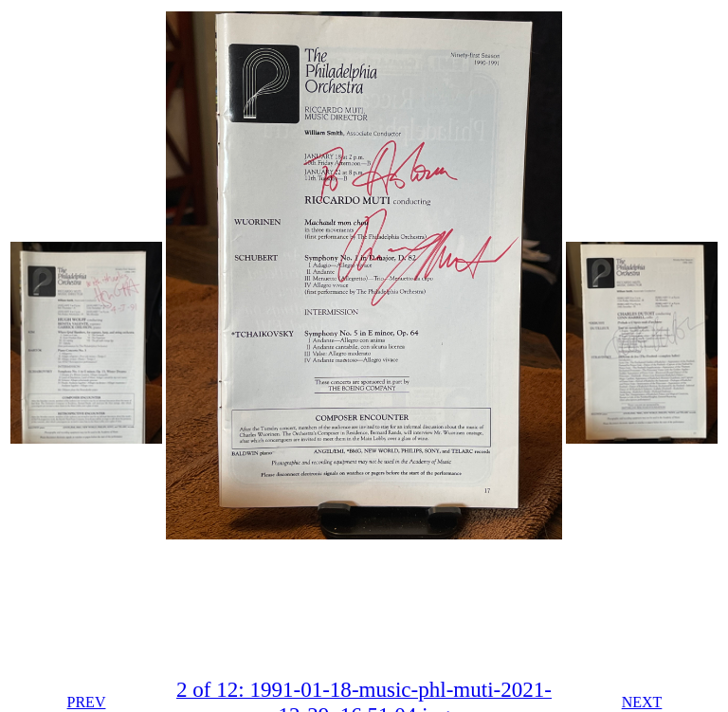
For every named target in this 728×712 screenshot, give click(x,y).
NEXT (642, 702)
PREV (87, 702)
